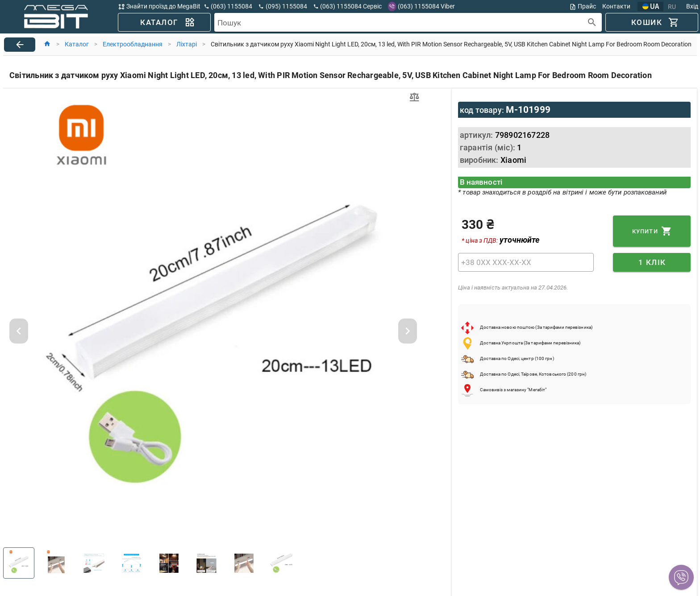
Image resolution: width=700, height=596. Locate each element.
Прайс (583, 6)
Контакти (616, 6)
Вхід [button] (692, 6)
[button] (681, 577)
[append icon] (592, 23)
